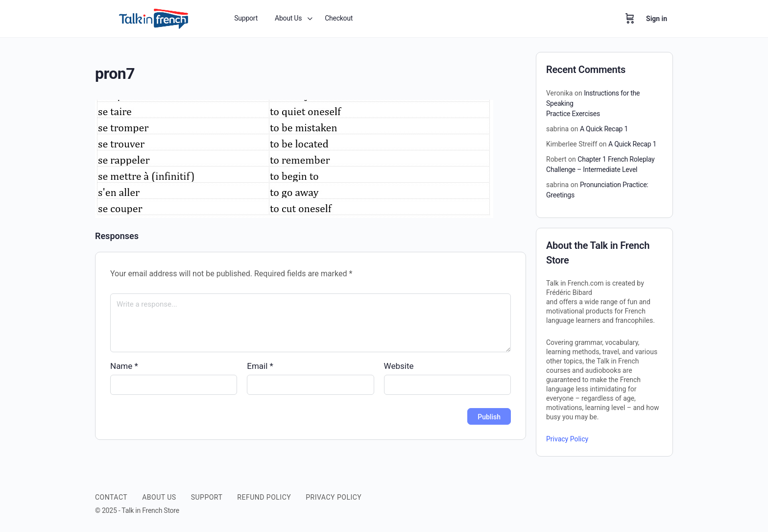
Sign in (657, 19)
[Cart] (630, 19)
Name (124, 366)
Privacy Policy (567, 439)
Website (399, 366)
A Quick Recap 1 (604, 129)
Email (260, 366)
